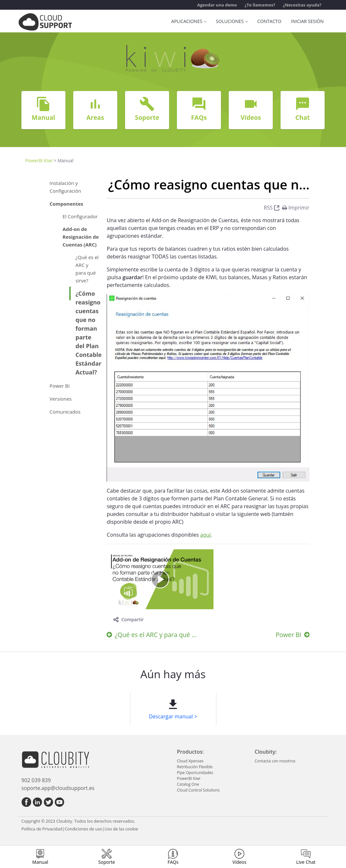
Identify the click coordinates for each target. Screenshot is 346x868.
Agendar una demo (217, 5)
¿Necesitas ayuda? (302, 5)
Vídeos (239, 862)
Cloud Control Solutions (198, 790)
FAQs (173, 862)
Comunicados (65, 412)
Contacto (269, 21)
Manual (40, 862)
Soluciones (232, 21)
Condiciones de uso (83, 829)
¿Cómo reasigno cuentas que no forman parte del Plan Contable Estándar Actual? (89, 333)
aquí (206, 535)
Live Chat (306, 862)
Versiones (61, 399)
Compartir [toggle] (128, 619)
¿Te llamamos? (260, 5)
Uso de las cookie (121, 829)
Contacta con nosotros (275, 761)
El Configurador (80, 216)
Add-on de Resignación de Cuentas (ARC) (81, 237)
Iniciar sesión (307, 21)
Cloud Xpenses (190, 761)
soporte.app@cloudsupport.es (58, 788)
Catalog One (188, 784)
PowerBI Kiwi (39, 160)
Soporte (107, 862)
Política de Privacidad (42, 829)
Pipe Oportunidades (195, 773)
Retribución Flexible (195, 767)
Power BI (60, 386)
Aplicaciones (189, 21)
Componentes (66, 204)
